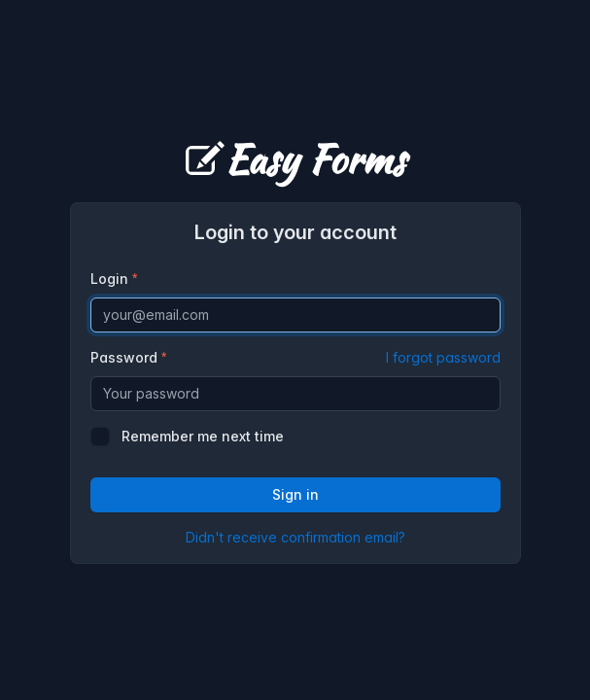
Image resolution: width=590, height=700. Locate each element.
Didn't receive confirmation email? (295, 537)
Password (295, 358)
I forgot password (443, 357)
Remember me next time (203, 436)
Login (109, 279)
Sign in (295, 494)
